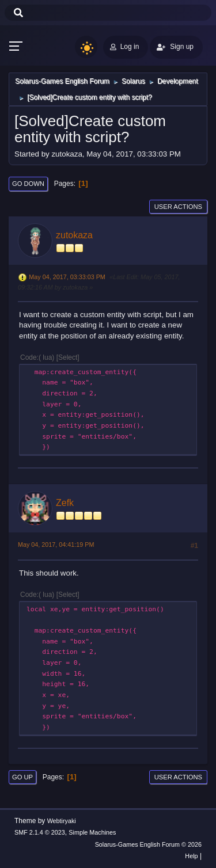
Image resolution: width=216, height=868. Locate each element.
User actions (178, 207)
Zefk (65, 503)
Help (191, 856)
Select (68, 357)
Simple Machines (92, 832)
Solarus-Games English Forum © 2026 (148, 844)
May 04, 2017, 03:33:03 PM (67, 277)
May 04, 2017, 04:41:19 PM (56, 545)
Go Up (22, 777)
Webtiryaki (62, 821)
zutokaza (74, 235)
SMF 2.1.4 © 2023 (40, 832)
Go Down (28, 184)
